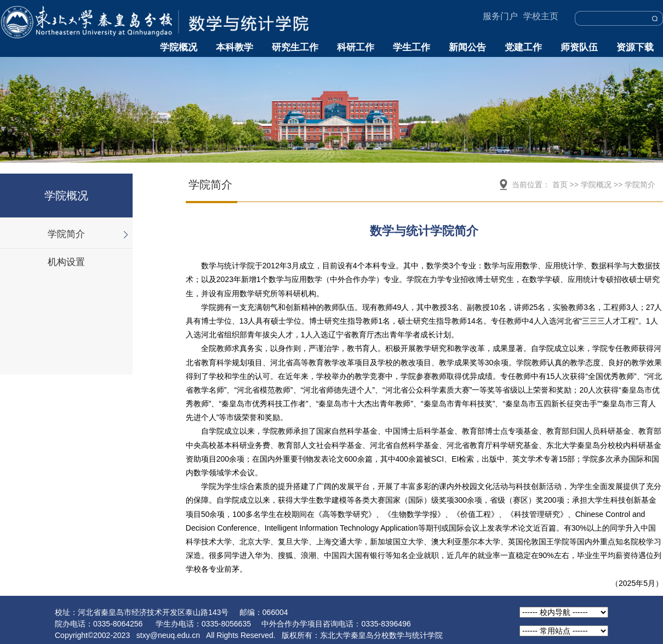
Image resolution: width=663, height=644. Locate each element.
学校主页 (541, 16)
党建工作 (523, 47)
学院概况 (179, 47)
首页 (560, 185)
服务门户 (500, 16)
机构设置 (66, 262)
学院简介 (66, 234)
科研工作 (356, 47)
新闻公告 (467, 47)
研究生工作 (295, 47)
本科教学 (235, 47)
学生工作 (411, 47)
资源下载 (635, 47)
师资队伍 (579, 47)
